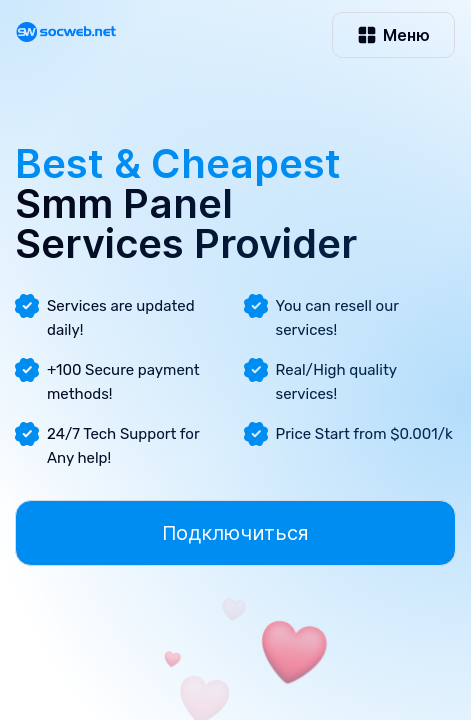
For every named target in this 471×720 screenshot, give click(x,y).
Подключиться (235, 533)
